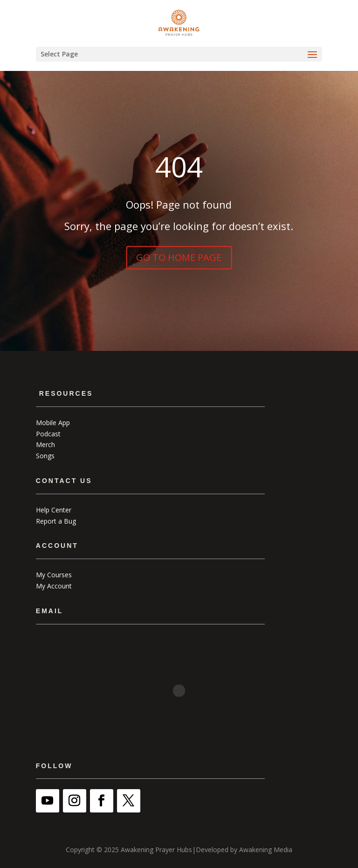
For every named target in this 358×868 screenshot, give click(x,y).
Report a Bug (56, 521)
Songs (45, 456)
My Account (54, 586)
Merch (45, 444)
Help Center (54, 510)
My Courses (54, 575)
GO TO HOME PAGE (179, 257)
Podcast (48, 434)
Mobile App (53, 423)
